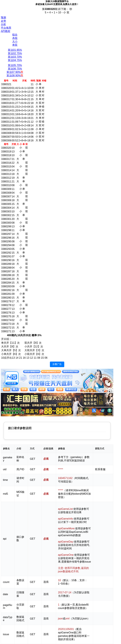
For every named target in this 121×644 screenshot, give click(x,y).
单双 (15, 45)
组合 (15, 35)
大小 (15, 41)
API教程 (6, 31)
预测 (3, 18)
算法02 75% (15, 53)
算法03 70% (15, 57)
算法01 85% (15, 50)
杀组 (15, 38)
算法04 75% (15, 60)
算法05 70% (15, 65)
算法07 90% (15, 72)
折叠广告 (57, 364)
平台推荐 (6, 28)
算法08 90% (15, 75)
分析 (3, 24)
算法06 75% (15, 69)
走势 (3, 21)
